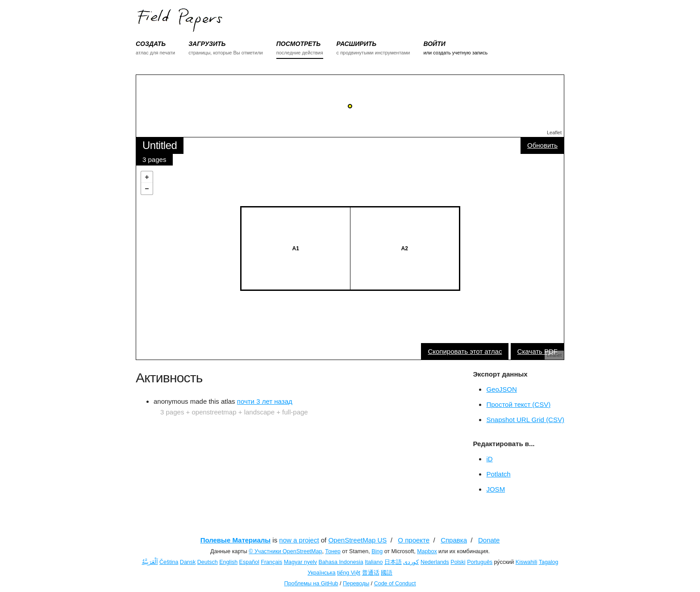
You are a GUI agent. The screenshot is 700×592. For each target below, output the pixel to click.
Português (480, 562)
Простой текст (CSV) (518, 404)
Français (271, 562)
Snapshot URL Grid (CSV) (525, 420)
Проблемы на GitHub (311, 584)
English (228, 562)
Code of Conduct (395, 584)
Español (249, 562)
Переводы (356, 584)
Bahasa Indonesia (341, 562)
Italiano (374, 562)
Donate (489, 540)
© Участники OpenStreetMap (285, 551)
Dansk (188, 562)
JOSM (496, 489)
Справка (454, 540)
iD (489, 459)
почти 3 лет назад (265, 401)
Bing (377, 551)
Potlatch (498, 474)
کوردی (411, 562)
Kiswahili (527, 562)
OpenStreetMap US (357, 540)
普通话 (371, 573)
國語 (387, 573)
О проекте (414, 540)
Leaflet (554, 132)
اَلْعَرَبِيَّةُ (150, 562)
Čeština (169, 562)
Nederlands (435, 562)
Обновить (542, 145)
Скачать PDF (537, 351)
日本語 (393, 562)
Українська (322, 573)
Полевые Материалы (236, 540)
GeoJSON (501, 389)
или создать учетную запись (455, 53)
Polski (458, 562)
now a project (299, 540)
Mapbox (427, 551)
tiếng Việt (349, 573)
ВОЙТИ (434, 44)
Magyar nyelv (300, 562)
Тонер (333, 551)
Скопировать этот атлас (465, 351)
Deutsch (208, 562)
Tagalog (549, 562)
